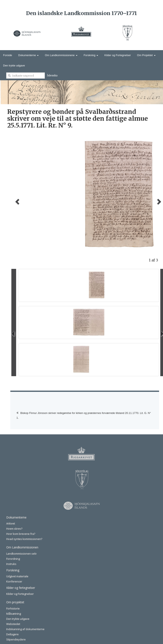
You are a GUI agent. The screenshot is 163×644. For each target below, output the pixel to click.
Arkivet (11, 523)
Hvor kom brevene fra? (21, 534)
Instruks (11, 564)
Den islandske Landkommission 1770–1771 (81, 13)
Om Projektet (146, 55)
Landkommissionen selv (21, 554)
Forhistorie (13, 609)
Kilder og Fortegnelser (118, 55)
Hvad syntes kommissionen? (24, 539)
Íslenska (52, 75)
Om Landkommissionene (61, 55)
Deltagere (12, 634)
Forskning (91, 55)
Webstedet (13, 624)
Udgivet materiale (17, 576)
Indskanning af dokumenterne (25, 629)
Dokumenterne (28, 55)
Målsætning (14, 614)
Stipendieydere (16, 639)
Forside (8, 55)
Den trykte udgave (14, 66)
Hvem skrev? (14, 529)
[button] (17, 200)
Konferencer (14, 581)
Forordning (13, 559)
